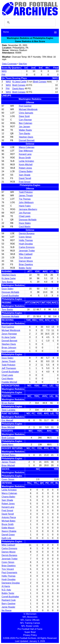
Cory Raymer (25, 120)
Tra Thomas (25, 199)
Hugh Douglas (26, 244)
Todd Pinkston (26, 192)
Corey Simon (25, 237)
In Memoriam (30, 614)
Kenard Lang (25, 154)
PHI (3, 75)
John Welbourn (26, 202)
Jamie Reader (8, 607)
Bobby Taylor (25, 268)
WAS (4, 71)
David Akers (18, 89)
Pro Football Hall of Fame (30, 629)
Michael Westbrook (28, 109)
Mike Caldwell (26, 254)
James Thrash (26, 196)
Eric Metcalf (7, 420)
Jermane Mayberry (28, 209)
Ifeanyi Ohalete (9, 531)
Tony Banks (25, 134)
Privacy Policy (30, 635)
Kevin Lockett (8, 351)
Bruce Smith (25, 158)
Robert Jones (25, 168)
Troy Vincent (25, 258)
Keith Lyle (6, 538)
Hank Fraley (25, 206)
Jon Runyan (25, 213)
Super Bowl (30, 632)
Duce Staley (25, 223)
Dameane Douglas (11, 583)
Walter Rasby (25, 130)
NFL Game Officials (30, 620)
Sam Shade (25, 175)
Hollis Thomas (26, 240)
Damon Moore (26, 261)
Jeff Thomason (9, 368)
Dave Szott (24, 116)
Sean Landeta (8, 410)
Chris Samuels (26, 113)
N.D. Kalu (6, 590)
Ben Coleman (26, 123)
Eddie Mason (8, 528)
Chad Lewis (25, 216)
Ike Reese (7, 610)
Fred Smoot (25, 182)
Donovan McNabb (28, 220)
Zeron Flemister (9, 334)
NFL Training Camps (30, 623)
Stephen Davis (26, 137)
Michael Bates (9, 455)
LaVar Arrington (27, 161)
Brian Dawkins (26, 264)
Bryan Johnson (9, 348)
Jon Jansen (25, 127)
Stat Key (23, 64)
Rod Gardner (25, 106)
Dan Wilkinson (26, 151)
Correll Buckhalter (10, 296)
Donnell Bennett (27, 140)
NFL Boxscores (30, 617)
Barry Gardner (9, 604)
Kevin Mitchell (26, 165)
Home (6, 32)
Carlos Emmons (27, 247)
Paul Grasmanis (9, 573)
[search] (30, 22)
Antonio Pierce (9, 517)
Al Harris (6, 586)
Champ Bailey (26, 171)
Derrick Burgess (27, 233)
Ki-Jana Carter (19, 82)
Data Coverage (9, 64)
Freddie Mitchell (9, 382)
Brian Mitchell (8, 427)
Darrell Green (8, 535)
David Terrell (25, 178)
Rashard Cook (9, 600)
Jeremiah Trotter (27, 251)
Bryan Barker (8, 403)
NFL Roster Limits (30, 626)
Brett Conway (40, 82)
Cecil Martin (25, 227)
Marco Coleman (27, 147)
